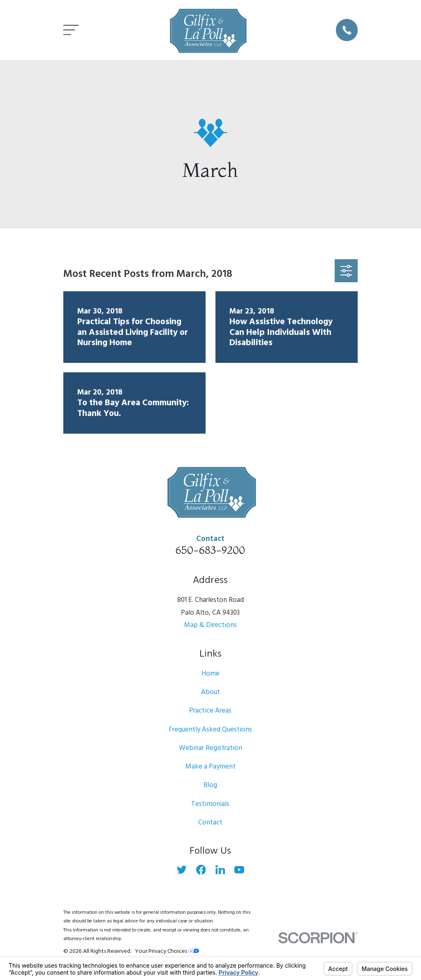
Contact (210, 823)
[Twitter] (182, 870)
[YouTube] (239, 870)
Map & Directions (210, 625)
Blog (210, 785)
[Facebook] (201, 870)
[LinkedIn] (220, 870)
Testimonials (210, 804)
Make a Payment (210, 767)
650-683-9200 (210, 550)
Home (210, 674)
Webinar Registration (210, 748)
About (210, 692)
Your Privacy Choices (167, 951)
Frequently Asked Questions (210, 730)
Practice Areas (210, 711)
